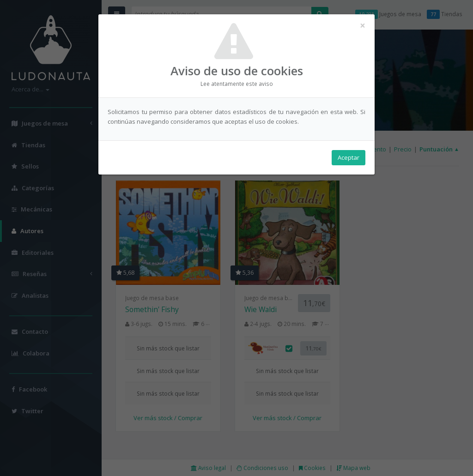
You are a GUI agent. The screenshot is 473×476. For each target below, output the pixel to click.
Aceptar (349, 157)
